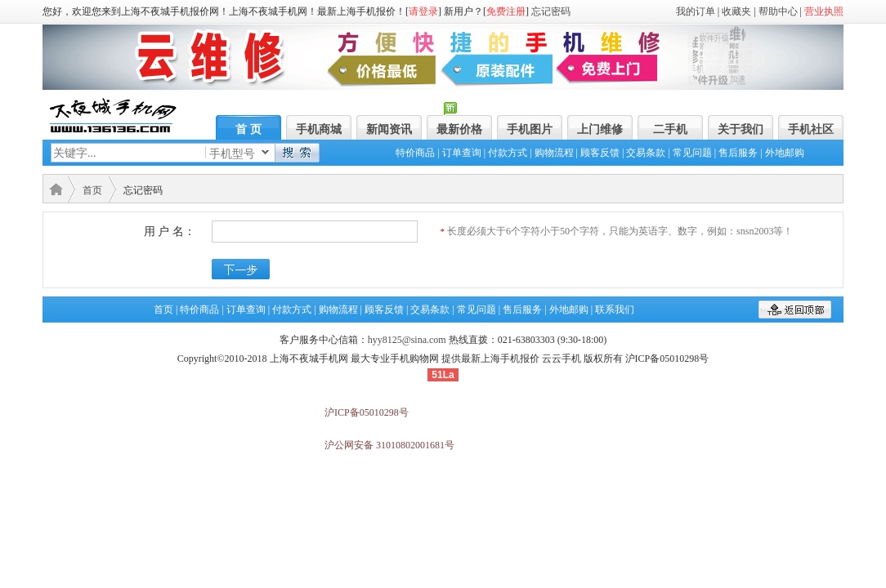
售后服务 (738, 153)
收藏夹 (736, 11)
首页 (92, 190)
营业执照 (824, 11)
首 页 (248, 129)
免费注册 (506, 11)
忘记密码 (551, 11)
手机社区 (811, 129)
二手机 (670, 129)
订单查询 (462, 153)
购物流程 (554, 153)
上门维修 (600, 129)
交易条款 (646, 153)
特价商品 (415, 153)
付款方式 (508, 153)
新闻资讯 (389, 129)
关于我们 (741, 129)
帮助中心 (778, 11)
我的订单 (696, 11)
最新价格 (459, 129)
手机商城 (319, 129)
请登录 (423, 11)
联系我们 (615, 310)
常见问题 (692, 153)
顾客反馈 (600, 153)
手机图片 (530, 129)
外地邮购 (785, 153)
